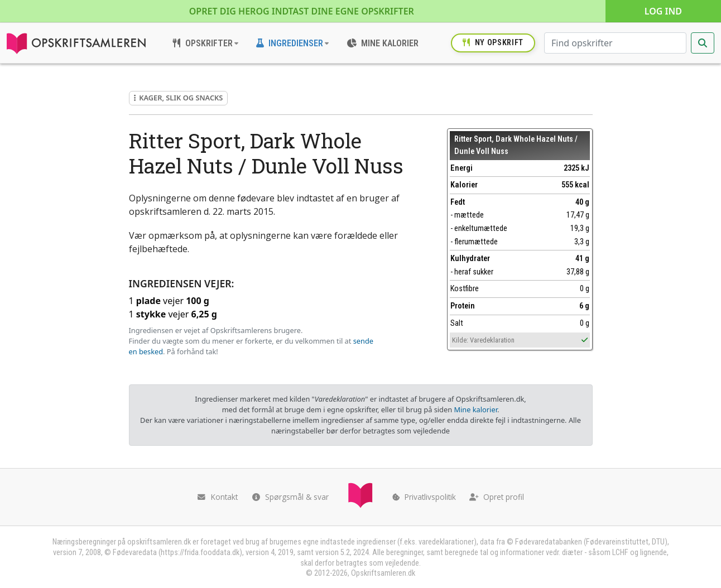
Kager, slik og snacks (179, 98)
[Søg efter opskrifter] (615, 43)
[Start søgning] (703, 43)
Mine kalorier (475, 409)
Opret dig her (302, 11)
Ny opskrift (493, 43)
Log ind (663, 11)
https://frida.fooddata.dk (200, 553)
